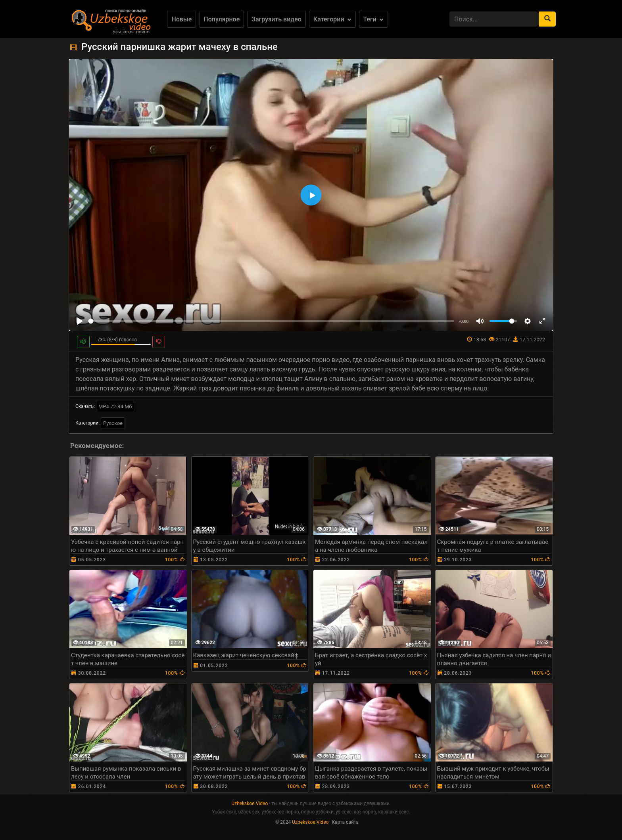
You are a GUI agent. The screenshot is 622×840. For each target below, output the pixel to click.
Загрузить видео (276, 19)
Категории (332, 19)
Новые (181, 19)
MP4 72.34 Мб (115, 407)
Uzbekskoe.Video (250, 804)
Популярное (222, 19)
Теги (373, 19)
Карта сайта (345, 822)
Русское (113, 423)
